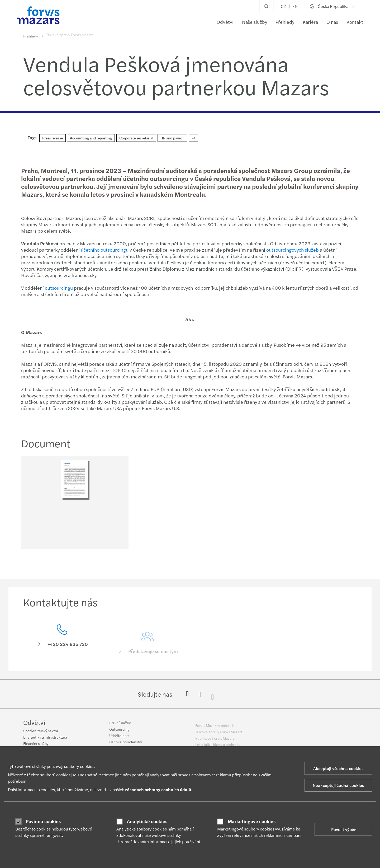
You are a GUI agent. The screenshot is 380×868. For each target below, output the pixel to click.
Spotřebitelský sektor (41, 731)
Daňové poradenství (126, 745)
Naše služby (255, 22)
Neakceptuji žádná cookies (338, 785)
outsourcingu (58, 288)
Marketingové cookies (252, 821)
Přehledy (285, 22)
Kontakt (355, 22)
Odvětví (225, 22)
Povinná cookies (43, 821)
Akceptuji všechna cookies (338, 768)
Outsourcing (119, 733)
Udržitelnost (119, 739)
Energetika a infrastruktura (45, 738)
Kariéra (310, 22)
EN (295, 6)
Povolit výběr (343, 829)
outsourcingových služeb (292, 250)
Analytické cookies (147, 821)
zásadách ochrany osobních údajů (158, 789)
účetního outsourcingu (104, 250)
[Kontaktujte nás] (62, 647)
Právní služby (120, 726)
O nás (332, 22)
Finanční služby (36, 744)
